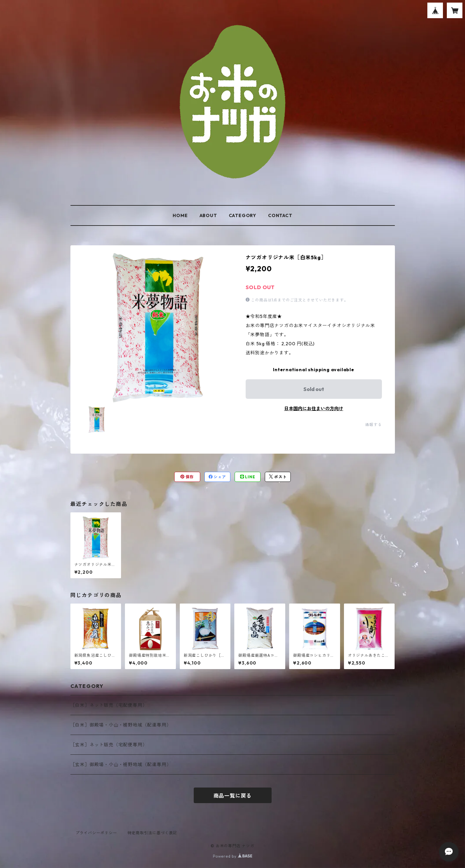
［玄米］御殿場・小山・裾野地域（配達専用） (121, 764)
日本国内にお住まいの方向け (314, 409)
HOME (180, 215)
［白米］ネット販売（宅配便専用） (109, 705)
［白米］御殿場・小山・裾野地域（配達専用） (121, 725)
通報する (373, 425)
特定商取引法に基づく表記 (153, 833)
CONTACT (280, 215)
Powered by (232, 856)
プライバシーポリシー (96, 833)
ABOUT (208, 215)
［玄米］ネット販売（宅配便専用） (109, 745)
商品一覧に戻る (233, 796)
